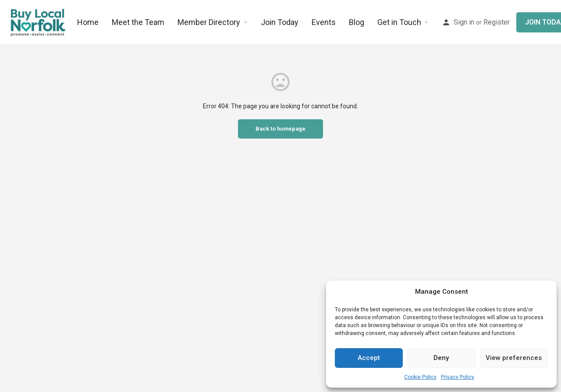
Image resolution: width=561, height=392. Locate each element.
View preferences (514, 358)
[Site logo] (39, 22)
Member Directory (209, 22)
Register (497, 22)
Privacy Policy (458, 377)
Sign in (464, 22)
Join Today (280, 22)
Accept (369, 358)
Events (324, 22)
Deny (441, 358)
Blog (357, 22)
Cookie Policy (420, 377)
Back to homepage (280, 129)
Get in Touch (399, 22)
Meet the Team (138, 22)
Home (88, 22)
